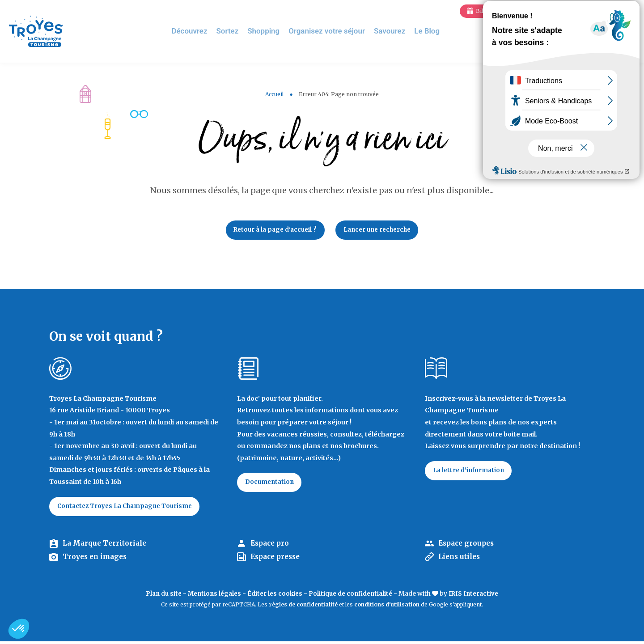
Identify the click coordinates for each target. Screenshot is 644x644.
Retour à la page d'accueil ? (272, 231)
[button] (19, 629)
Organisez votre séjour (333, 31)
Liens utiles (460, 560)
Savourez (393, 31)
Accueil (274, 94)
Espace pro (271, 546)
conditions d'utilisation (387, 608)
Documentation (272, 485)
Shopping (272, 31)
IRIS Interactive (479, 597)
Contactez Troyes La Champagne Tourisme (129, 508)
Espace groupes (468, 546)
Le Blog (429, 31)
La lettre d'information (471, 473)
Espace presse (278, 560)
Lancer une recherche (380, 231)
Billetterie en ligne (500, 11)
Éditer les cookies (274, 597)
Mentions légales (212, 597)
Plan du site (158, 597)
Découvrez (201, 31)
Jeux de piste (570, 11)
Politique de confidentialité (353, 597)
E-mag (624, 11)
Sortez (237, 31)
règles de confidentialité (303, 608)
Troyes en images (97, 560)
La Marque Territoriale (106, 546)
